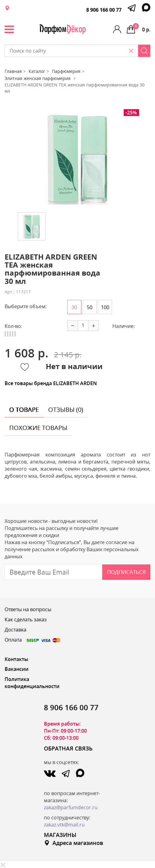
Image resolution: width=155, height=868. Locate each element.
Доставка (15, 630)
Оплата (33, 640)
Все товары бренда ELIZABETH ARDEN (51, 383)
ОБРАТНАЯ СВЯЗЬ (68, 748)
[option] (78, 158)
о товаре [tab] (24, 410)
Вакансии (17, 669)
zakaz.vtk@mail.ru (64, 825)
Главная (13, 71)
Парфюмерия (66, 71)
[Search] (144, 51)
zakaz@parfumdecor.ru (71, 807)
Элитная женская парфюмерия (38, 78)
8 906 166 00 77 (104, 10)
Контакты (16, 659)
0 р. (142, 28)
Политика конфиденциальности (32, 683)
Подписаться (126, 572)
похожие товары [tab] (38, 428)
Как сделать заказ (26, 619)
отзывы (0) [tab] (66, 410)
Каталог (37, 71)
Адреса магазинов (74, 843)
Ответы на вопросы (28, 609)
